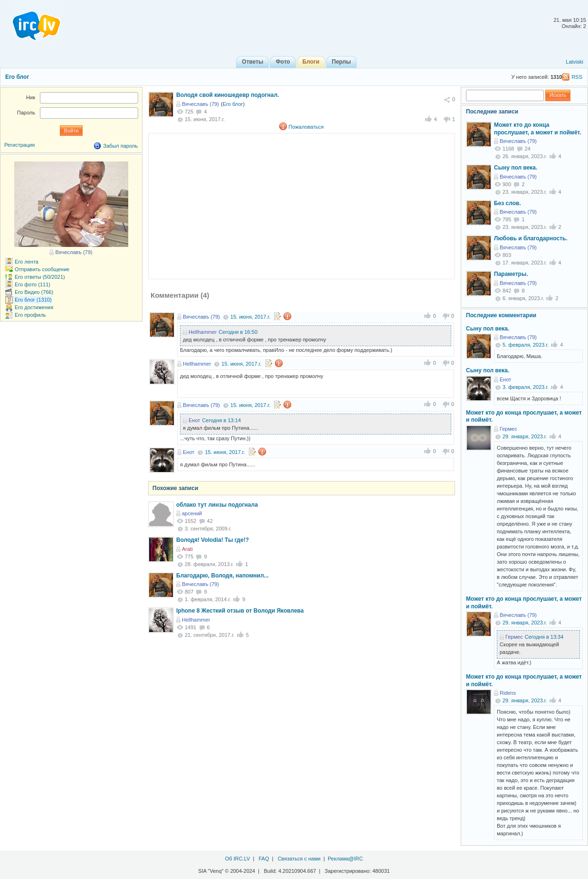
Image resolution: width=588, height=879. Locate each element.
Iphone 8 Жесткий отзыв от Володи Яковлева (240, 611)
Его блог (17, 77)
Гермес (508, 429)
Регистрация (19, 145)
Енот (194, 420)
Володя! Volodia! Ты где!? (213, 540)
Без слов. (507, 203)
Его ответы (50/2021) (40, 277)
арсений (192, 513)
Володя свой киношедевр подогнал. (228, 95)
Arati (187, 549)
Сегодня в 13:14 (221, 420)
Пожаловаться (306, 127)
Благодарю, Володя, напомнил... (223, 576)
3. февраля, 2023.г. (526, 387)
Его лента (27, 262)
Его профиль (30, 315)
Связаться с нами (299, 859)
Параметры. (511, 274)
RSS (577, 77)
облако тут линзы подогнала (217, 505)
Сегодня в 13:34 (544, 637)
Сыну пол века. (516, 168)
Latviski (574, 62)
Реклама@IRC (345, 859)
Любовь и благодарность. (531, 238)
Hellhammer (203, 332)
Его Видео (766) (34, 292)
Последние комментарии (501, 315)
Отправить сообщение (42, 269)
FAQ (264, 859)
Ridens (508, 693)
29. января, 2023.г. (525, 436)
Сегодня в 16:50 (238, 332)
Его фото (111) (33, 284)
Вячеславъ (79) (200, 104)
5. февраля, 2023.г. (526, 345)
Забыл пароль (120, 146)
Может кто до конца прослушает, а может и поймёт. (538, 129)
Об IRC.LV (238, 859)
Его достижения (34, 307)
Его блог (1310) (33, 300)
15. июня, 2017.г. (250, 317)
